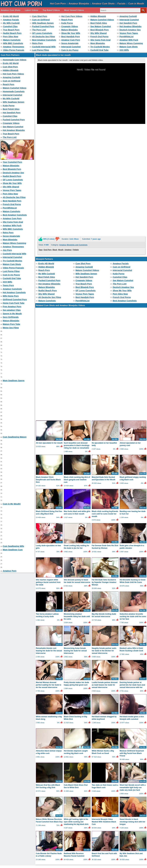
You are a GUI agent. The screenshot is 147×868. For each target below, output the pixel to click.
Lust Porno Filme (41, 50)
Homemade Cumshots (14, 91)
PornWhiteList (126, 37)
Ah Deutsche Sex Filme (44, 37)
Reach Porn (67, 20)
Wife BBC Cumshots (13, 43)
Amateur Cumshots (12, 289)
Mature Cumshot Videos (102, 20)
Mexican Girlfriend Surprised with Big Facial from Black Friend (132, 601)
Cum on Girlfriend (41, 20)
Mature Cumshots (12, 40)
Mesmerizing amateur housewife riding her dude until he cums (77, 464)
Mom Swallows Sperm (14, 381)
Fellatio (76, 173)
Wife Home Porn (11, 296)
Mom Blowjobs (98, 43)
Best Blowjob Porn (100, 30)
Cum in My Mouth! (12, 504)
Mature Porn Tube (11, 324)
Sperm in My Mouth (12, 314)
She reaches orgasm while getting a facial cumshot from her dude (48, 430)
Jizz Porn (7, 250)
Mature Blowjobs (70, 30)
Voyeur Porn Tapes (129, 33)
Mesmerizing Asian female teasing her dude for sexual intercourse (75, 498)
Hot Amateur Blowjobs (131, 26)
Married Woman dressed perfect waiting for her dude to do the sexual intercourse (49, 532)
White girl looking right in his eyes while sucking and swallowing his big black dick (76, 669)
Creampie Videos (70, 26)
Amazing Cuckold (128, 16)
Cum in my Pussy (70, 50)
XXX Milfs (124, 50)
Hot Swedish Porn (128, 23)
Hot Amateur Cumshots (14, 292)
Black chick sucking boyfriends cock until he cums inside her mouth (105, 361)
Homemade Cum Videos (15, 60)
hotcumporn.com (47, 862)
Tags (40, 173)
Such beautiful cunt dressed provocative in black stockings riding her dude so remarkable (77, 293)
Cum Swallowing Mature (15, 437)
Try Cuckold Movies (100, 47)
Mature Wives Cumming (131, 43)
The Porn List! (39, 30)
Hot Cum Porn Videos (72, 16)
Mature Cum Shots (129, 47)
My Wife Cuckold (11, 23)
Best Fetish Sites (99, 23)
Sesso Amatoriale (70, 43)
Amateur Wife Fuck (129, 40)
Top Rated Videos (51, 10)
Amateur (68, 173)
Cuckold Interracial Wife (44, 47)
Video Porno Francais (14, 50)
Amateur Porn (10, 571)
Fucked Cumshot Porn (43, 26)
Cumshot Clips (10, 26)
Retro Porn (37, 43)
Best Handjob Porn (71, 37)
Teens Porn (8, 285)
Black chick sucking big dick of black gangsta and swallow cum (77, 327)
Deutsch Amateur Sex (130, 30)
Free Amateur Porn (12, 307)
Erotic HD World (11, 16)
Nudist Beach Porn (12, 33)
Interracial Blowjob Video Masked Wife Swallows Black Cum (104, 669)
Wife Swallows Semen (43, 23)
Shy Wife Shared (98, 33)
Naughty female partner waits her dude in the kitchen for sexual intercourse (104, 498)
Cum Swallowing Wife (13, 546)
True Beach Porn (11, 30)
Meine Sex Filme (11, 328)
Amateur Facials (11, 20)
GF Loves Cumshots (42, 33)
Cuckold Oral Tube (99, 50)
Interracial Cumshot (129, 20)
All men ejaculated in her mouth (49, 290)
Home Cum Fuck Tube (14, 303)
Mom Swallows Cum (13, 550)
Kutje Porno (67, 23)
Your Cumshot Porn (12, 162)
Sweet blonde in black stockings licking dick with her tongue (132, 669)
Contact (66, 857)
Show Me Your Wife (71, 33)
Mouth (61, 173)
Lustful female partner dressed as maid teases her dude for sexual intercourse (105, 532)
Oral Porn (48, 173)
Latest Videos (32, 10)
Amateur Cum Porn (71, 40)
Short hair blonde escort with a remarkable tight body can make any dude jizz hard (133, 635)
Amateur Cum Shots (11, 10)
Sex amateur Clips (12, 310)
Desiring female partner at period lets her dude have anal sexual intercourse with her (132, 532)
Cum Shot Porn (40, 16)
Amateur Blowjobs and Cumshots (73, 169)
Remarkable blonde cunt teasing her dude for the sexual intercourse (49, 498)
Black (55, 173)
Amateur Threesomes (14, 47)
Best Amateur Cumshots (44, 40)
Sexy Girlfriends (11, 317)
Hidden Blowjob (98, 16)
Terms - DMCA (79, 857)
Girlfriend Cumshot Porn (15, 300)
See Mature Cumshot (101, 26)
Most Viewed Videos (74, 10)
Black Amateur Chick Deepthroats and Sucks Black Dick (48, 327)
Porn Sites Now (11, 37)
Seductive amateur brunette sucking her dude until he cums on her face (133, 464)
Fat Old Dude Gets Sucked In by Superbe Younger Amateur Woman (104, 430)
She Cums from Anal (100, 40)
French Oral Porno (99, 37)
